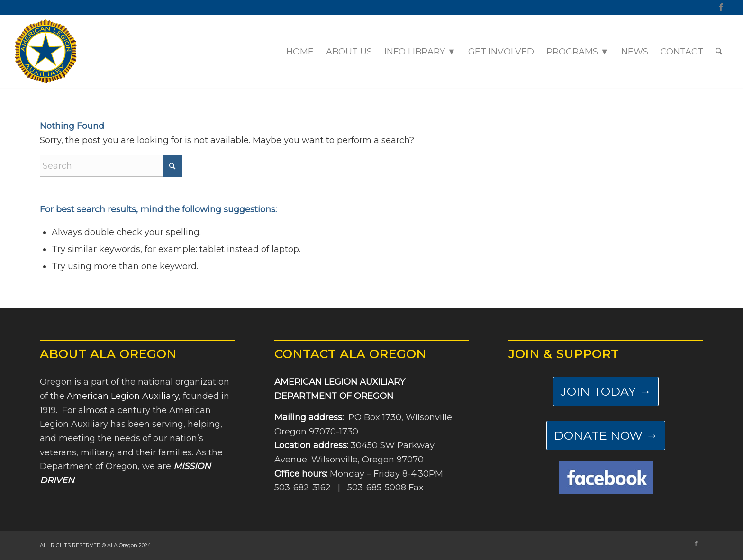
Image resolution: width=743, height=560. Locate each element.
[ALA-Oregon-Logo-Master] (46, 52)
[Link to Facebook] (721, 7)
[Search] (719, 52)
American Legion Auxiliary (123, 396)
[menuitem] (300, 52)
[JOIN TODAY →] (606, 391)
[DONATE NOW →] (606, 435)
